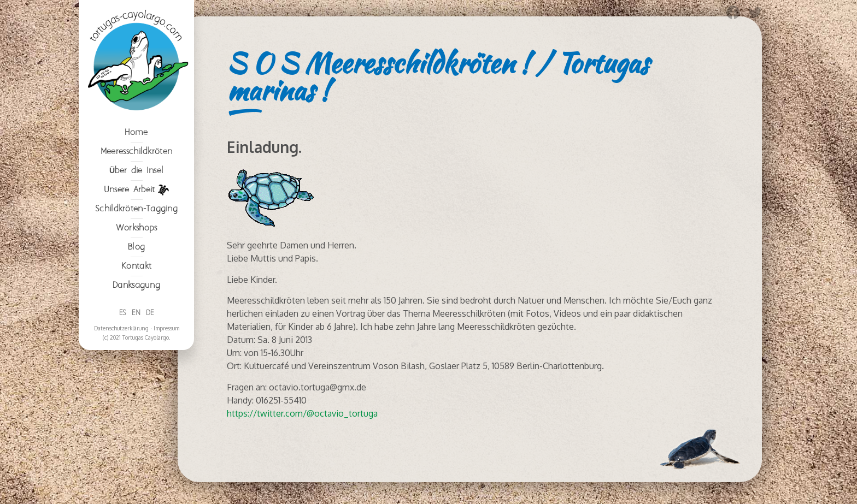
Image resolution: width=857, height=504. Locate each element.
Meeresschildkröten (136, 152)
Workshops (137, 228)
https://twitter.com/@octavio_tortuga (302, 413)
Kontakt (136, 266)
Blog (136, 247)
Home (136, 132)
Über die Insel (136, 171)
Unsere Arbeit (137, 190)
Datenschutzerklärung (121, 328)
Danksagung (136, 285)
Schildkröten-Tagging (136, 209)
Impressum (166, 328)
